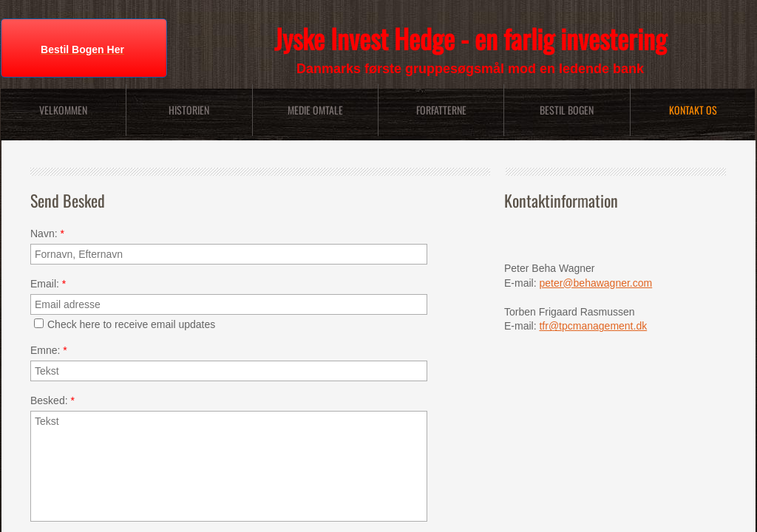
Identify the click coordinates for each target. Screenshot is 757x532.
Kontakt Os (693, 110)
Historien (189, 110)
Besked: (52, 400)
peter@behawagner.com (595, 283)
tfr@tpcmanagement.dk (593, 326)
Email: (48, 284)
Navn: (47, 233)
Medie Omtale (315, 110)
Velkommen (63, 110)
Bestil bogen (567, 110)
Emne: (49, 350)
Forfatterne (441, 110)
